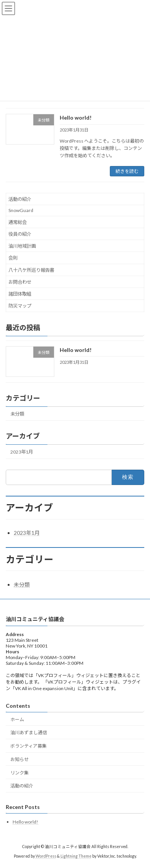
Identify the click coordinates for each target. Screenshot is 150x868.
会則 (13, 258)
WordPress (46, 856)
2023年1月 (22, 452)
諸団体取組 (20, 294)
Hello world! (76, 118)
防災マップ (20, 306)
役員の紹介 (20, 234)
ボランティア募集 (29, 746)
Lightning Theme (76, 856)
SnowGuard (21, 211)
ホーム (17, 719)
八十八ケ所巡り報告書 (31, 270)
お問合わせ (20, 282)
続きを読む (127, 171)
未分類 (17, 414)
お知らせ (20, 759)
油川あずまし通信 (29, 732)
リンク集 (20, 772)
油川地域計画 (22, 246)
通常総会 (18, 222)
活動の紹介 (20, 199)
